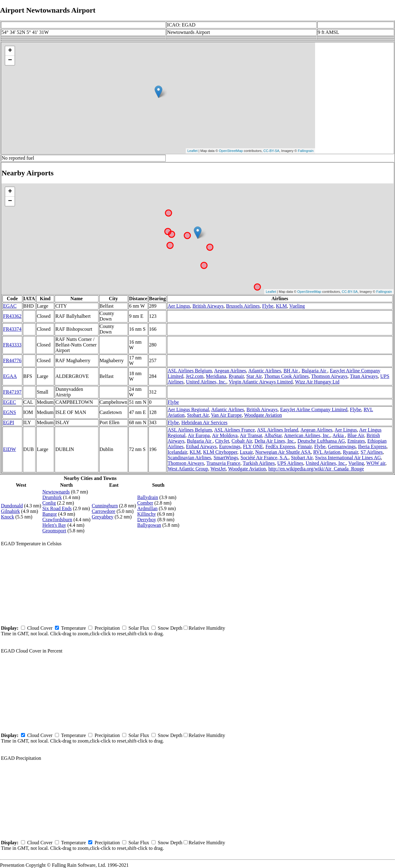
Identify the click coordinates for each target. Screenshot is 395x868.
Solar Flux (139, 628)
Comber (145, 503)
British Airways (208, 306)
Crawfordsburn (57, 520)
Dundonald (12, 506)
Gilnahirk (10, 511)
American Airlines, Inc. (307, 435)
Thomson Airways (329, 376)
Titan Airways (364, 376)
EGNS (10, 412)
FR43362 (12, 316)
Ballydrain (148, 497)
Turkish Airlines (259, 463)
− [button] (10, 60)
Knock (8, 517)
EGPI (9, 422)
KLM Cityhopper (220, 452)
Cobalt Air (242, 441)
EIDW (10, 449)
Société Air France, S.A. (264, 458)
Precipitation (107, 628)
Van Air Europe (227, 415)
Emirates (356, 441)
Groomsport (54, 531)
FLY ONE (253, 446)
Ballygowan (149, 525)
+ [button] (10, 51)
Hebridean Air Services (204, 422)
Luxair (246, 452)
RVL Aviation (327, 452)
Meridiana (216, 376)
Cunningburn (105, 506)
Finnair (305, 446)
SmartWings (226, 458)
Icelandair (177, 452)
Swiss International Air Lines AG (348, 458)
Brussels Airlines (243, 306)
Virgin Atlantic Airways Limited (261, 382)
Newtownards (56, 492)
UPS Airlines (290, 463)
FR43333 (12, 345)
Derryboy (147, 520)
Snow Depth (170, 628)
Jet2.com (195, 376)
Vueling (297, 306)
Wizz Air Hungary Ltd (317, 382)
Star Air (254, 376)
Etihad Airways (201, 446)
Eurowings (230, 446)
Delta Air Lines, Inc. (275, 441)
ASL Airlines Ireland (278, 430)
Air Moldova (225, 435)
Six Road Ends (57, 508)
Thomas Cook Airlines (287, 376)
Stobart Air (198, 415)
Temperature (74, 628)
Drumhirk (52, 497)
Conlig (49, 503)
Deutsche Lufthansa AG (321, 441)
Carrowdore (103, 511)
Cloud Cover (40, 628)
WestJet (218, 469)
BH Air (291, 371)
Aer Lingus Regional (188, 409)
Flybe (268, 306)
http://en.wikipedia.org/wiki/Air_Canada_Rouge (316, 469)
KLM (281, 306)
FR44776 (12, 360)
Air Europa (199, 435)
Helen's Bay (54, 525)
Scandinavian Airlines (189, 458)
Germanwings (342, 446)
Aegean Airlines (230, 371)
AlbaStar (273, 435)
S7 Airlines (372, 452)
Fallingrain (306, 151)
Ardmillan (148, 508)
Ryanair (236, 376)
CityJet (222, 441)
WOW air (376, 463)
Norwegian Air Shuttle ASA (283, 452)
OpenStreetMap (231, 151)
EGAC (10, 306)
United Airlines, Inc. (206, 382)
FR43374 (12, 329)
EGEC (10, 402)
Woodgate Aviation (263, 415)
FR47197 (12, 392)
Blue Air (356, 435)
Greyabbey (102, 517)
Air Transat (251, 435)
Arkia (339, 435)
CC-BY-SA (272, 151)
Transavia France (223, 463)
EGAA (10, 376)
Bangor (50, 514)
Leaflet (192, 151)
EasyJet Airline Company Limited (314, 409)
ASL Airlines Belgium (190, 371)
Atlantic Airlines (264, 371)
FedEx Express (280, 446)
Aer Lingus (179, 306)
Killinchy (147, 514)
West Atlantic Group (188, 469)
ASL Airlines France (235, 430)
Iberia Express (372, 446)
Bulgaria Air (314, 371)
